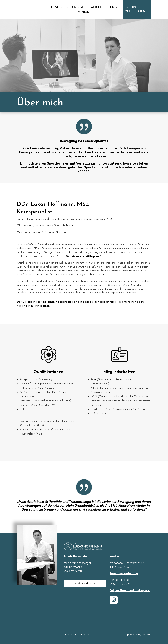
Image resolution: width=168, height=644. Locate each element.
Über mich (80, 7)
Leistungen (60, 7)
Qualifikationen (49, 374)
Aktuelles (99, 7)
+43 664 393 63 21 (121, 567)
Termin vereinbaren (135, 9)
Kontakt (84, 12)
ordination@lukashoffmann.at (127, 563)
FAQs (114, 7)
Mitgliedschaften (119, 373)
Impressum (70, 635)
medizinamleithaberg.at (78, 563)
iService (147, 635)
